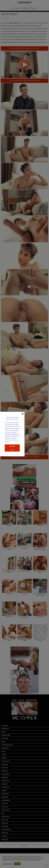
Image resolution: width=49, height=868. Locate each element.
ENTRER (12, 446)
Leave (12, 450)
